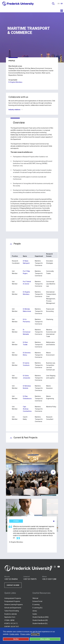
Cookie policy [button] (14, 634)
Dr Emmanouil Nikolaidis (27, 332)
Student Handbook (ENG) (41, 617)
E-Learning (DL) (37, 608)
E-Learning (36, 605)
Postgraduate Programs (12, 601)
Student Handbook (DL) (40, 623)
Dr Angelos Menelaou (15, 82)
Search (53, 4)
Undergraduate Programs (13, 598)
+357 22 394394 (11, 579)
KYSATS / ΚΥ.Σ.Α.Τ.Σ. (11, 623)
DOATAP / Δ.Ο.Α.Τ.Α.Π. (12, 627)
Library (35, 611)
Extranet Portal (37, 601)
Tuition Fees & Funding (12, 611)
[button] (54, 521)
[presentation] (11, 472)
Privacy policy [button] (25, 634)
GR (62, 4)
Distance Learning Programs (14, 605)
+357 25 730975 (30, 579)
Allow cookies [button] (45, 639)
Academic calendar (11, 614)
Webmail (35, 598)
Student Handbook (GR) (40, 620)
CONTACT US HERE (13, 585)
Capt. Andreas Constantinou (27, 409)
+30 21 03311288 (49, 579)
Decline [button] (16, 639)
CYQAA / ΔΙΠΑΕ (9, 620)
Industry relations (16, 110)
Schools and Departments (13, 608)
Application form (10, 617)
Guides (35, 614)
